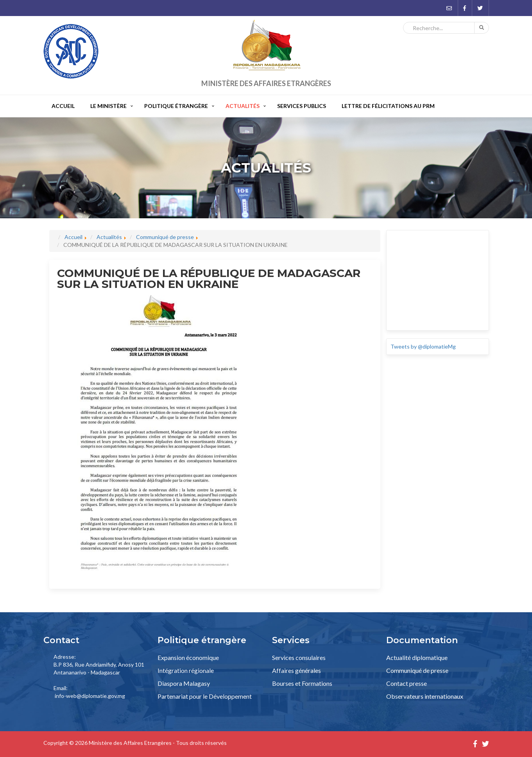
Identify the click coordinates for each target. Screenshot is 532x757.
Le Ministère (108, 106)
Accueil (63, 106)
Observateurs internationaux (425, 696)
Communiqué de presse (417, 670)
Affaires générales (296, 670)
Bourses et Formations (302, 683)
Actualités (243, 106)
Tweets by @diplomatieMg (423, 346)
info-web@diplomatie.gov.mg (90, 696)
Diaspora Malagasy (184, 683)
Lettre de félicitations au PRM (388, 106)
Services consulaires (299, 657)
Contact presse (407, 683)
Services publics (302, 106)
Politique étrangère (176, 106)
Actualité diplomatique (417, 657)
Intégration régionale (186, 670)
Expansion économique (188, 657)
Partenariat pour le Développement (205, 696)
